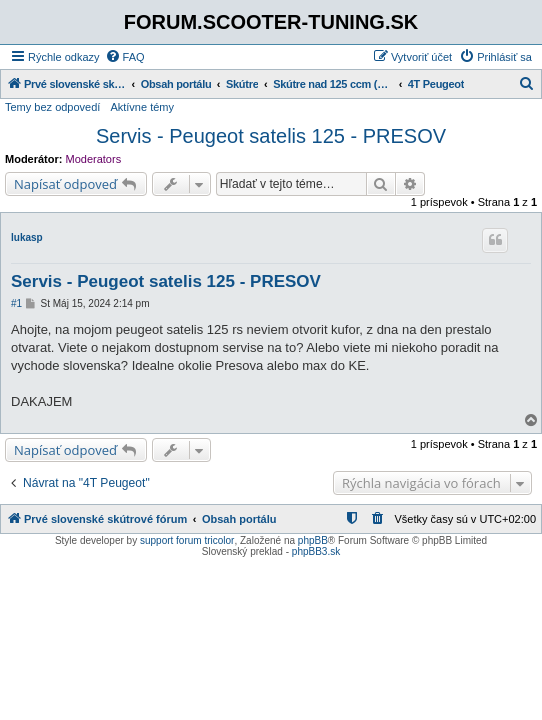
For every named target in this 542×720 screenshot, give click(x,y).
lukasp (27, 237)
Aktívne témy (142, 107)
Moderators (94, 159)
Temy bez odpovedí (52, 107)
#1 (16, 303)
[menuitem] (125, 57)
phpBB (313, 540)
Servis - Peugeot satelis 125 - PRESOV (271, 136)
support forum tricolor (187, 540)
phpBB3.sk (316, 551)
